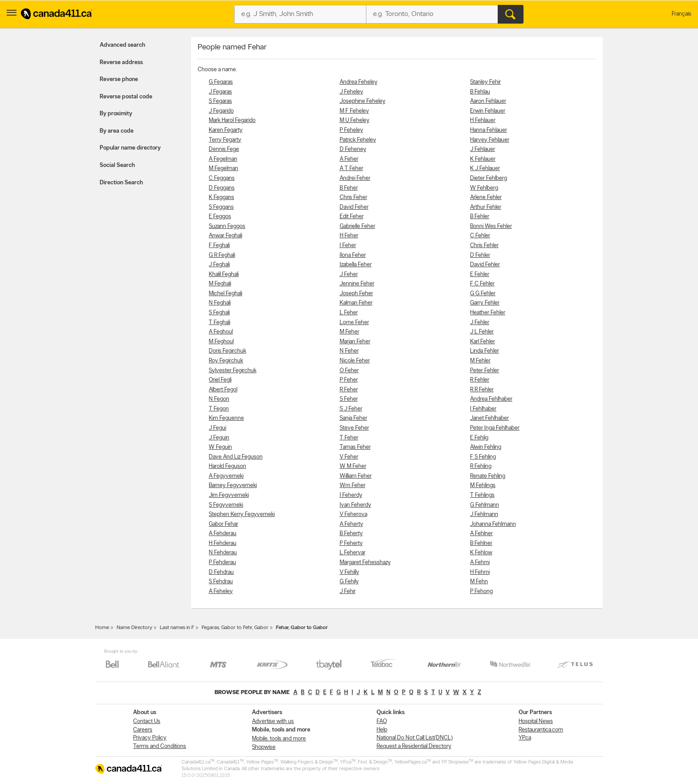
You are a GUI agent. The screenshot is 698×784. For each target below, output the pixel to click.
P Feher (349, 380)
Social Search (117, 165)
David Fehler (485, 265)
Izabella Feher (356, 265)
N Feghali (220, 303)
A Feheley (221, 591)
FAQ (382, 721)
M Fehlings (483, 485)
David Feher (354, 207)
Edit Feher (352, 217)
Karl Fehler (483, 342)
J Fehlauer (483, 149)
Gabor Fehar (223, 524)
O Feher (349, 371)
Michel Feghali (225, 294)
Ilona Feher (353, 255)
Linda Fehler (485, 351)
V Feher (349, 457)
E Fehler (480, 274)
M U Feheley (355, 120)
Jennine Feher (357, 284)
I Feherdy (351, 495)
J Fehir (348, 591)
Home (102, 628)
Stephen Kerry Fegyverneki (242, 514)
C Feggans (222, 178)
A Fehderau (223, 534)
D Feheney (353, 149)
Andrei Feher (355, 178)
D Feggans (222, 188)
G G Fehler (483, 294)
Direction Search (121, 183)
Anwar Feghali (225, 236)
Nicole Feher (355, 361)
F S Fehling (483, 457)
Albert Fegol (223, 390)
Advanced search (122, 45)
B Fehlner (481, 543)
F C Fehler (482, 284)
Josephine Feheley (363, 101)
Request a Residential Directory (414, 746)
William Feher (356, 476)
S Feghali (219, 313)
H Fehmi (480, 572)
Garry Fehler (485, 303)
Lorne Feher (354, 323)
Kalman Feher (356, 303)
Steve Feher (354, 428)
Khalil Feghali (224, 274)
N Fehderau (223, 553)
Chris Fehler (484, 246)
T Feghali (219, 323)
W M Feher (353, 466)
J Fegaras (220, 92)
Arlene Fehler (486, 197)
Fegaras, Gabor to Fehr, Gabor (235, 628)
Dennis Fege (224, 149)
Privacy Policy (150, 738)
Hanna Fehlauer (489, 130)
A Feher (349, 159)
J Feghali (219, 265)
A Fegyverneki (226, 476)
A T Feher (351, 169)
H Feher (349, 236)
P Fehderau (222, 563)
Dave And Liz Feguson (236, 457)
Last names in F (177, 628)
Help (382, 730)
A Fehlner (481, 534)
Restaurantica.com (541, 730)
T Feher (349, 438)
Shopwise (264, 747)
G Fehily (349, 582)
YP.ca (525, 738)
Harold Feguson (227, 466)
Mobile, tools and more (279, 739)
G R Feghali (222, 255)
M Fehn (479, 582)
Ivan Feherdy (355, 505)
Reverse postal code (126, 97)
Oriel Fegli (220, 380)
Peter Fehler (485, 371)
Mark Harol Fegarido (232, 120)
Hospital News (536, 721)
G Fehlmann (485, 505)
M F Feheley (354, 111)
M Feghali (220, 284)
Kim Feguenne (226, 418)
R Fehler (480, 380)
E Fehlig (479, 438)
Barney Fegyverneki (233, 485)
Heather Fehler (488, 313)
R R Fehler (482, 390)
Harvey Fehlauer (490, 140)
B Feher (349, 188)
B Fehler (480, 217)
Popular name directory (130, 148)
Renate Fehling (488, 476)
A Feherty (351, 524)
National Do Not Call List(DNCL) (415, 738)
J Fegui (217, 428)
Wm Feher (353, 485)
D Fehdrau (221, 572)
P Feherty (351, 543)
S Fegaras (220, 101)
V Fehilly (349, 572)
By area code (117, 131)
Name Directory (134, 628)
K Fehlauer (483, 159)
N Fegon (219, 399)
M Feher (349, 332)
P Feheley (351, 130)
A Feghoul (221, 332)
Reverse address (121, 63)
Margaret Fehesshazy (365, 563)
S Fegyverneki (226, 505)
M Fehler (480, 361)
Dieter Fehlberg (489, 178)
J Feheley (351, 92)
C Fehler (480, 236)
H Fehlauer (483, 120)
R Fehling (481, 466)
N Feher (349, 351)
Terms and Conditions (160, 746)
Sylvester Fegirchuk (233, 371)
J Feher (349, 274)
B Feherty (351, 534)
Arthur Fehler (486, 207)
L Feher (349, 313)
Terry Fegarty (225, 140)
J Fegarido (221, 111)
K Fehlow (481, 553)
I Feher (348, 246)
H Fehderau (223, 543)
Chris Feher (353, 197)
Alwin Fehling (486, 447)
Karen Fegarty (226, 130)
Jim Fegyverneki (229, 495)
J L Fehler (482, 332)
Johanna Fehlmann (493, 524)
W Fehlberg (484, 188)
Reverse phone (119, 79)
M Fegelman (223, 169)
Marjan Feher (355, 342)
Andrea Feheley (359, 82)
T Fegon (219, 409)
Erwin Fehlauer (488, 111)
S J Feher (351, 409)
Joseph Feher (356, 294)
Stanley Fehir (485, 82)
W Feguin (220, 447)
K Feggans (221, 197)
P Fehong (481, 591)
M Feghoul (221, 342)
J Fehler (480, 323)
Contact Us (147, 721)
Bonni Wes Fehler (491, 226)
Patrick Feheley (358, 140)
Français (682, 14)
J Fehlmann (484, 514)
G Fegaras (221, 82)
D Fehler (480, 255)
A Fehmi (480, 563)
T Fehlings (482, 495)
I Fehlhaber (483, 409)
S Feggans (221, 207)
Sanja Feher (353, 418)
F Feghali (219, 246)
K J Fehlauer (485, 169)
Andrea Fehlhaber (491, 399)
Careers (143, 730)
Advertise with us (273, 721)
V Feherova (353, 514)
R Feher (349, 390)
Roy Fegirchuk (226, 361)
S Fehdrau (221, 582)
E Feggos (220, 217)
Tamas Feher (355, 447)
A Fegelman (223, 159)
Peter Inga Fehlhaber (495, 428)
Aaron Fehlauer (488, 101)
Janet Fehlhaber (489, 418)
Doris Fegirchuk (227, 351)
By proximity (116, 114)
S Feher (349, 399)
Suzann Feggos (227, 226)
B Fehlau (480, 92)
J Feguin (219, 438)
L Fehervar (353, 553)
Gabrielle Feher (357, 226)
